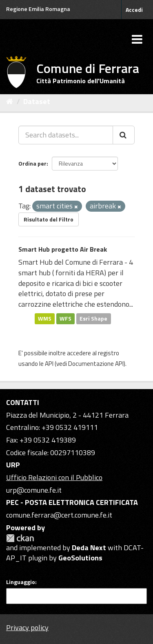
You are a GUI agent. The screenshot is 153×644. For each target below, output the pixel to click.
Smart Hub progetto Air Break (63, 249)
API (49, 364)
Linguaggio (21, 582)
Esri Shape (93, 319)
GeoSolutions (80, 558)
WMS (45, 319)
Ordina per (32, 163)
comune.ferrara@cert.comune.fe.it (59, 515)
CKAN (20, 538)
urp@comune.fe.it (34, 490)
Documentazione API (96, 364)
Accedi (134, 10)
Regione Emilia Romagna (38, 9)
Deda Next (89, 548)
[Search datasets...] (66, 135)
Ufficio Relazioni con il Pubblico (54, 477)
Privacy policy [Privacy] (27, 627)
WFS (65, 319)
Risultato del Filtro (49, 219)
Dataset (37, 101)
